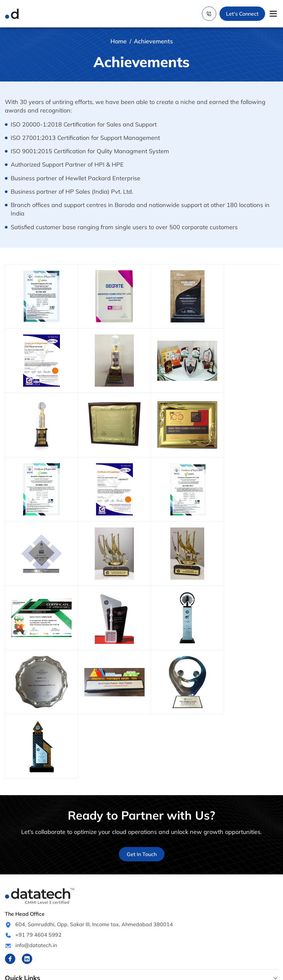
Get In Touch (142, 731)
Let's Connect (242, 14)
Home (119, 41)
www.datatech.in (107, 971)
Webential (226, 971)
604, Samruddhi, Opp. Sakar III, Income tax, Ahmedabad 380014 (94, 801)
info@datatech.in (36, 822)
